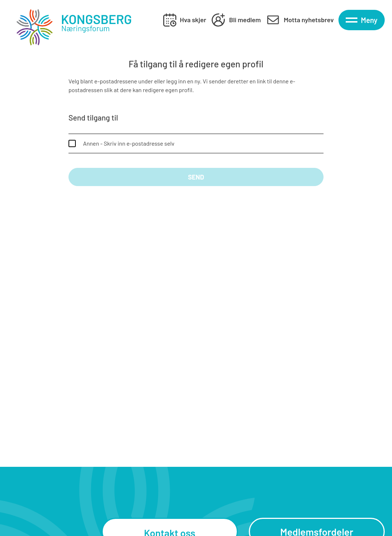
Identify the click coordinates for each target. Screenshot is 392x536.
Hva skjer (193, 20)
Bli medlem (245, 20)
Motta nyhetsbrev (309, 20)
